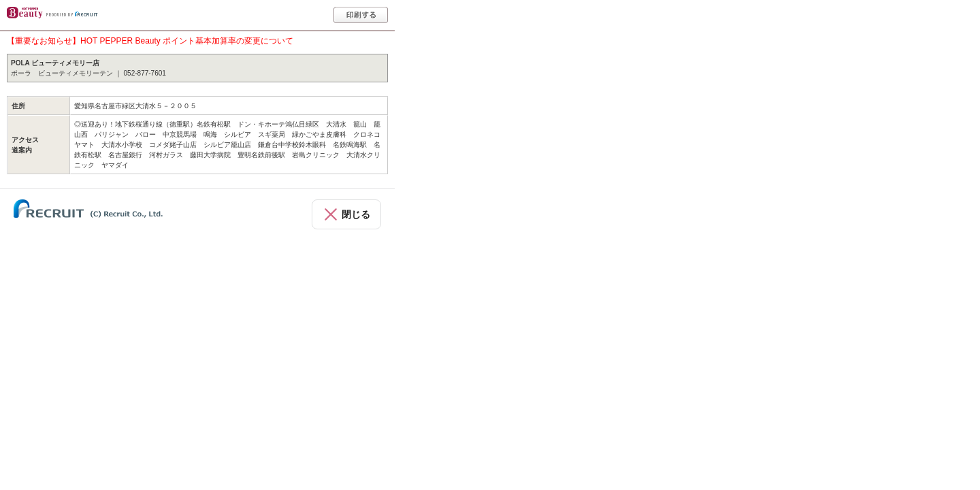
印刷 (361, 15)
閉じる (356, 214)
